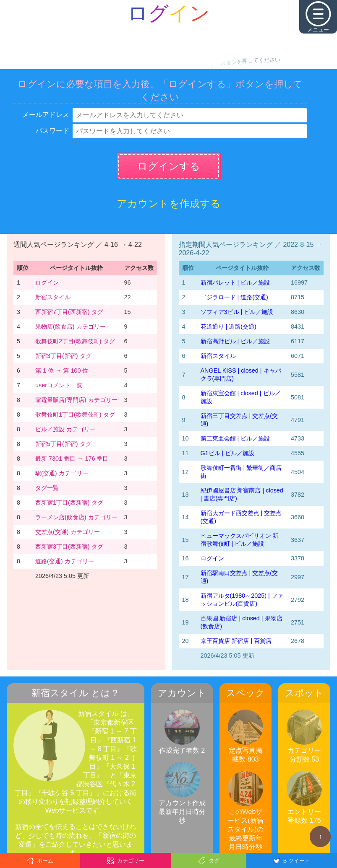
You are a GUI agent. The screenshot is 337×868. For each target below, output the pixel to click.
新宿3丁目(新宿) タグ (63, 356)
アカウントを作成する (169, 203)
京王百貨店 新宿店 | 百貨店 (236, 641)
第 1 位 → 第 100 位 (62, 371)
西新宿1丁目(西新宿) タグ (69, 503)
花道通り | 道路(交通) (229, 326)
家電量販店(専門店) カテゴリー (76, 400)
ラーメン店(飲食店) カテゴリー (76, 517)
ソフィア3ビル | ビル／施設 (237, 312)
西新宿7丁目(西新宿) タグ (69, 312)
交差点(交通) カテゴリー (68, 532)
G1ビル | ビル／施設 (228, 453)
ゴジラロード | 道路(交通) (234, 297)
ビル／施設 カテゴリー (65, 429)
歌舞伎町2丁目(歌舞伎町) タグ (75, 341)
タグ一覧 (47, 488)
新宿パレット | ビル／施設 (235, 282)
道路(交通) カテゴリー (65, 561)
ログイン (47, 282)
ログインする (169, 166)
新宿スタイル (53, 297)
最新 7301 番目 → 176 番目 (72, 459)
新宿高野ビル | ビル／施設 (235, 341)
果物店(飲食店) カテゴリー (71, 326)
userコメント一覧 (59, 385)
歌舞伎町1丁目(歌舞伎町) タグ (75, 415)
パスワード (52, 131)
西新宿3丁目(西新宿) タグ (69, 547)
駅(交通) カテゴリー (62, 473)
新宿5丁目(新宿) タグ (63, 444)
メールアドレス (46, 115)
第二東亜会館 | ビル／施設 (235, 438)
